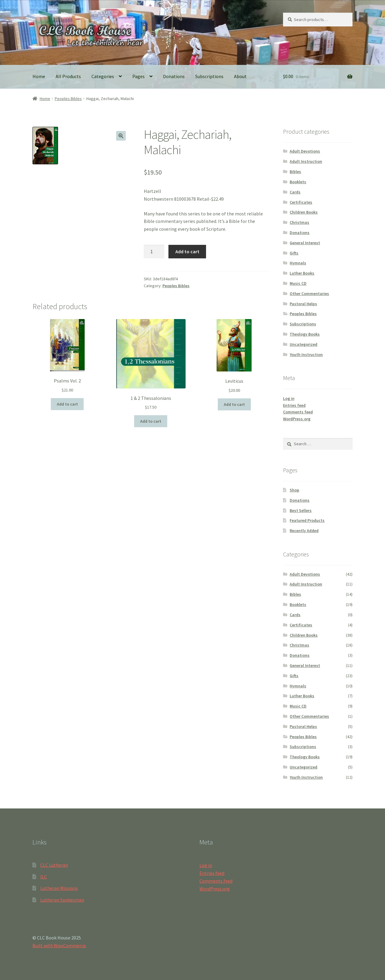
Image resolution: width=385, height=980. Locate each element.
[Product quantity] (154, 252)
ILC (44, 877)
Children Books (304, 212)
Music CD (298, 283)
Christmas (299, 222)
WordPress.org (297, 419)
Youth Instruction (306, 355)
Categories (103, 76)
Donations (174, 76)
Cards (295, 192)
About (240, 76)
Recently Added (304, 531)
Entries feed (294, 405)
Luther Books (302, 273)
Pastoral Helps (303, 304)
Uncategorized (303, 344)
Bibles (295, 172)
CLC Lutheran (54, 865)
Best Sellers (301, 510)
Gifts (294, 253)
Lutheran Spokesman (62, 900)
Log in (289, 398)
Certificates (301, 202)
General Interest (305, 243)
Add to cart (187, 251)
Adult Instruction (306, 161)
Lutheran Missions (59, 888)
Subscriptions (209, 76)
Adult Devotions (305, 151)
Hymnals (298, 263)
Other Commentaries (309, 294)
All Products (68, 76)
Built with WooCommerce (59, 945)
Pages (139, 76)
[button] (121, 136)
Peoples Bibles (68, 99)
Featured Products (307, 520)
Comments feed (298, 412)
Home (39, 76)
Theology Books (305, 334)
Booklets (298, 182)
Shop (294, 490)
